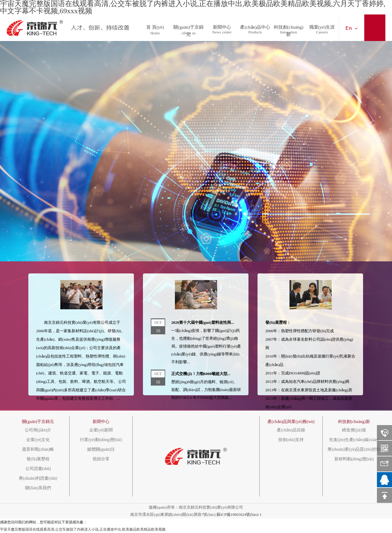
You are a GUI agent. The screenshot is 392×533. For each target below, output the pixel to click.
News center (222, 32)
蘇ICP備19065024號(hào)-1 (239, 514)
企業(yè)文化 (38, 440)
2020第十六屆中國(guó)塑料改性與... (203, 322)
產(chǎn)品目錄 (291, 430)
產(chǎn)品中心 (255, 26)
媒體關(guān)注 (101, 449)
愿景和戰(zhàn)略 (38, 449)
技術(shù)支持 (291, 440)
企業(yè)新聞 (101, 430)
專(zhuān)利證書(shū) (38, 478)
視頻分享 (101, 459)
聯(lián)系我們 (38, 488)
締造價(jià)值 (354, 430)
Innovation (289, 32)
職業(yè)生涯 (322, 26)
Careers (322, 32)
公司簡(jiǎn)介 (38, 430)
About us (188, 33)
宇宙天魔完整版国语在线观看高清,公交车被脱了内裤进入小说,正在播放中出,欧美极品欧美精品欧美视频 (83, 529)
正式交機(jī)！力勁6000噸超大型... (201, 374)
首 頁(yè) (155, 26)
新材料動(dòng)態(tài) (354, 459)
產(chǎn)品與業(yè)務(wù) (291, 422)
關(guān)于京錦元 (188, 26)
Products (255, 32)
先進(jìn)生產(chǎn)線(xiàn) (354, 440)
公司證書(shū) (38, 469)
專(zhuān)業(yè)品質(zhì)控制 (354, 449)
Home (155, 33)
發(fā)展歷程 (38, 459)
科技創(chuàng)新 (289, 26)
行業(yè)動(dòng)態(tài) (101, 440)
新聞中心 (222, 26)
